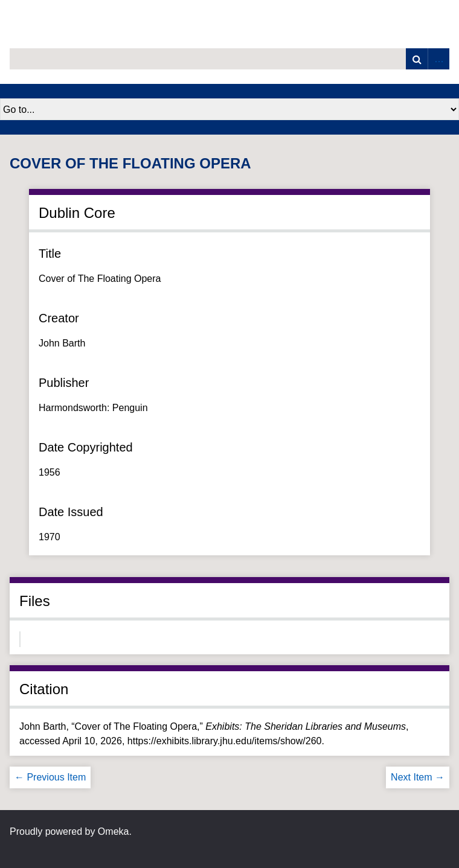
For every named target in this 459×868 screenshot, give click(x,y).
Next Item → (418, 777)
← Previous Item (50, 777)
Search (417, 59)
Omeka (114, 831)
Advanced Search (438, 59)
